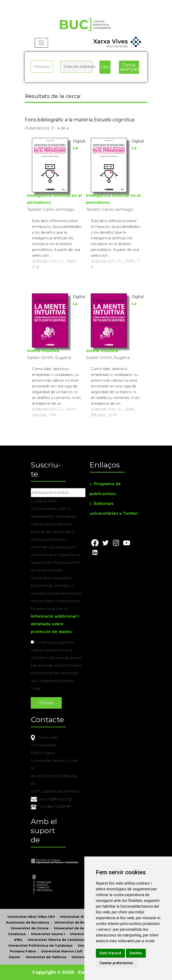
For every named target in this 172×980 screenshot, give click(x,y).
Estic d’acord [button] (112, 953)
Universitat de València (46, 957)
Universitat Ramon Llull (62, 951)
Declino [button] (138, 953)
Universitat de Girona (30, 928)
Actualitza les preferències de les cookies (44, 3)
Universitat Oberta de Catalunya (56, 940)
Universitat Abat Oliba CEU (31, 917)
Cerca (106, 67)
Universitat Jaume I (48, 934)
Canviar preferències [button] (118, 963)
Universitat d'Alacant (79, 917)
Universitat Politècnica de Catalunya (40, 945)
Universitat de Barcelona (76, 922)
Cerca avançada (130, 67)
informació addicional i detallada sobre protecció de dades (55, 624)
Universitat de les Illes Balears (80, 928)
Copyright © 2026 (53, 972)
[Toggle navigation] (41, 43)
